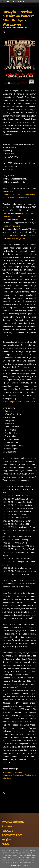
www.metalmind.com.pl (12, 216)
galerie (7, 826)
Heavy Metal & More (15, 1)
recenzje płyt (12, 835)
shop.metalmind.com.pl (12, 195)
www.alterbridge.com (16, 238)
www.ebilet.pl (11, 198)
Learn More (16, 866)
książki (6, 839)
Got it (26, 866)
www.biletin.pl (23, 198)
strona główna (13, 822)
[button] (4, 32)
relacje (7, 830)
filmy (5, 844)
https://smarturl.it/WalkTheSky (23, 402)
